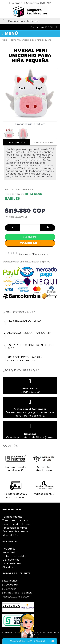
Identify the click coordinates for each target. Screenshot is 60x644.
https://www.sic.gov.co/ (16, 597)
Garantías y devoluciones (17, 524)
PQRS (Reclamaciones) (17, 593)
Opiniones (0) (43, 142)
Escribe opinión (41, 254)
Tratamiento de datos (15, 520)
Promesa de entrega (15, 531)
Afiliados (7, 567)
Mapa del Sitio (11, 535)
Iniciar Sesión (10, 552)
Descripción (17, 142)
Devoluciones (11, 560)
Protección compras (15, 528)
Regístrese (9, 549)
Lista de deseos (12, 563)
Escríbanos (10, 581)
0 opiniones (25, 254)
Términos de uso (12, 517)
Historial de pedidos (14, 556)
